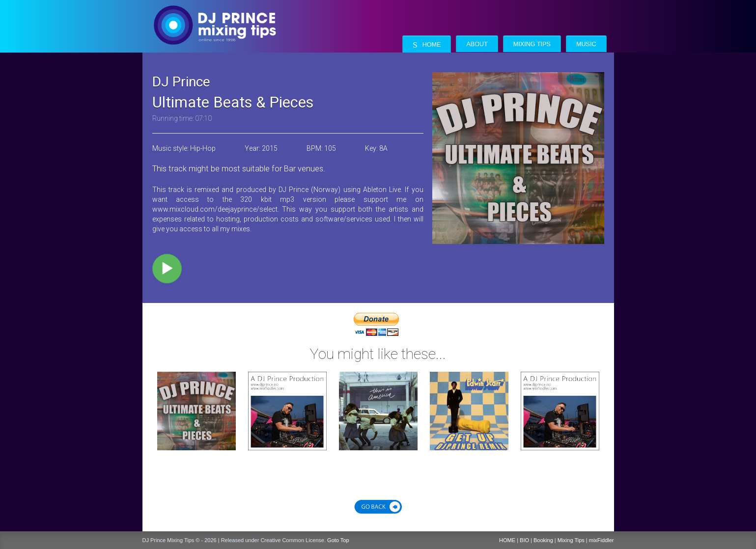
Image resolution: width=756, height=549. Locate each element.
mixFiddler (602, 540)
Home (427, 45)
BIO (524, 540)
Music (586, 44)
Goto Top (338, 540)
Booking (543, 540)
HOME (507, 540)
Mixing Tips (532, 44)
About (477, 44)
